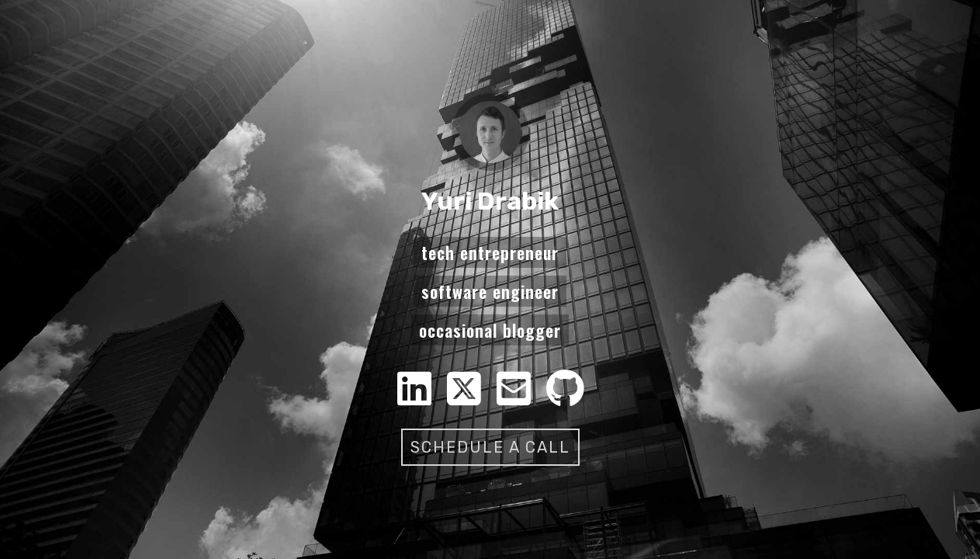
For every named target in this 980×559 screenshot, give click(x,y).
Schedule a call (490, 447)
